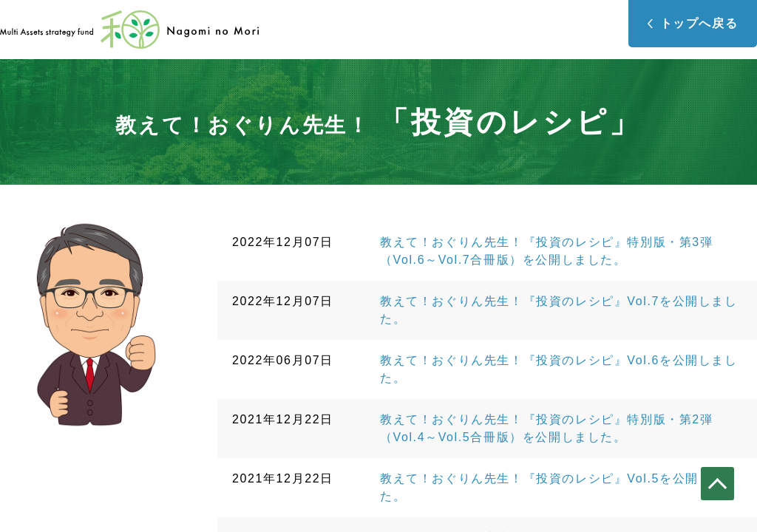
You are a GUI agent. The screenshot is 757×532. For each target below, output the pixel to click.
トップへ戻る (699, 23)
